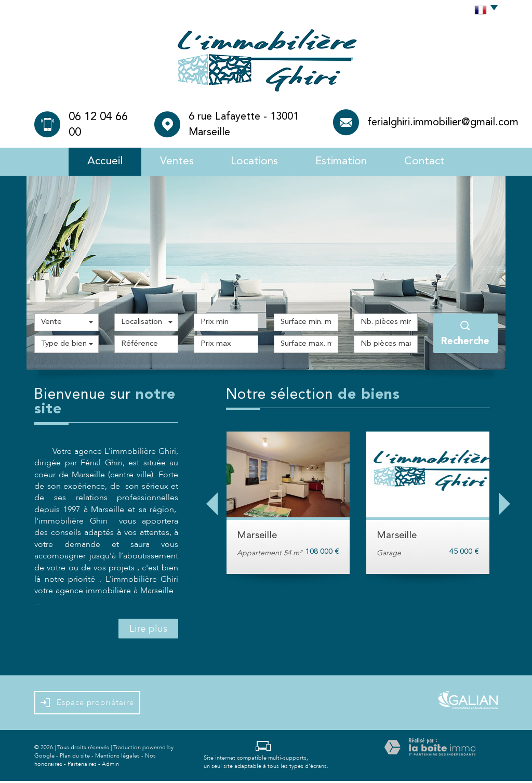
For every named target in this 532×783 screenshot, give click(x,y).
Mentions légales (117, 757)
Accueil (96, 162)
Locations (253, 162)
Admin (110, 766)
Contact (434, 162)
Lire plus (148, 631)
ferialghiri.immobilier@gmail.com (443, 123)
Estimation (346, 162)
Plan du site (75, 757)
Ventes (171, 162)
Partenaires (82, 766)
